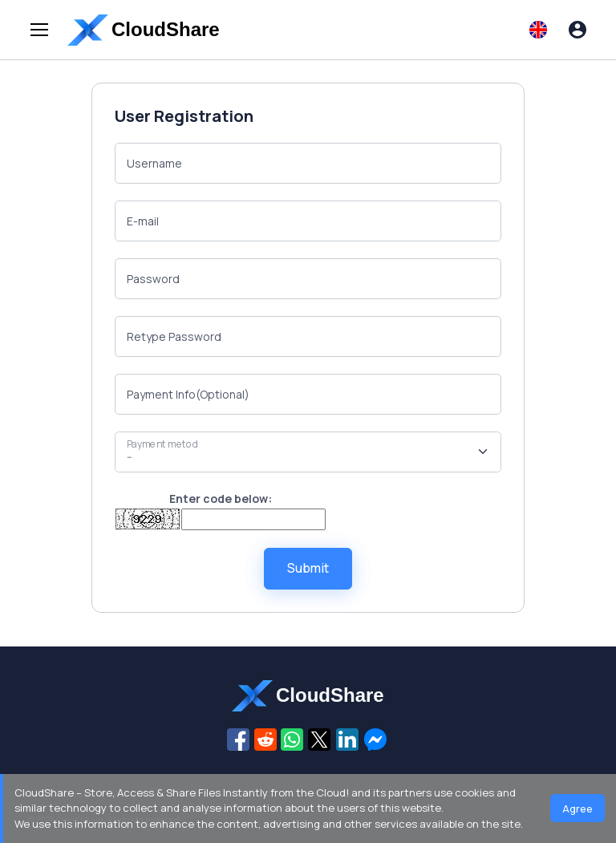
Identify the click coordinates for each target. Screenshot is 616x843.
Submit (308, 568)
